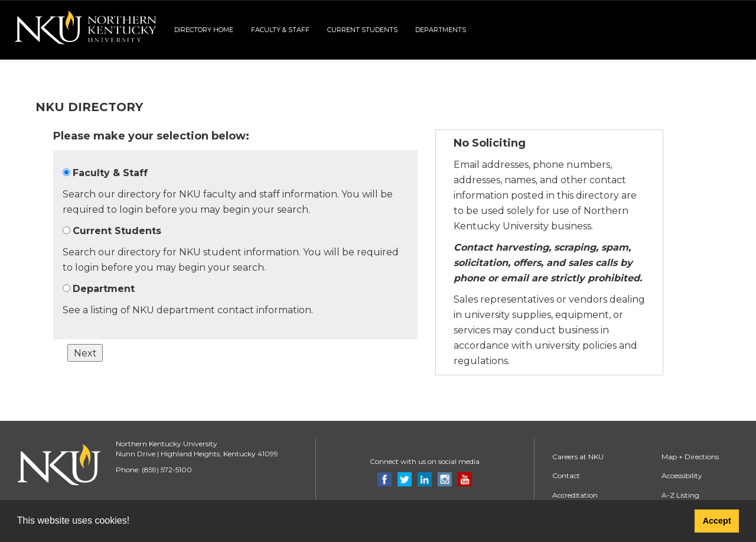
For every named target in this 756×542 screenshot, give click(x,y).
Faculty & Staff (280, 30)
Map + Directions (690, 457)
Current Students (362, 30)
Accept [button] (717, 521)
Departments (441, 30)
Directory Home (204, 30)
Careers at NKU (578, 457)
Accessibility (682, 476)
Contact (566, 476)
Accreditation (575, 495)
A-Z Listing (680, 495)
